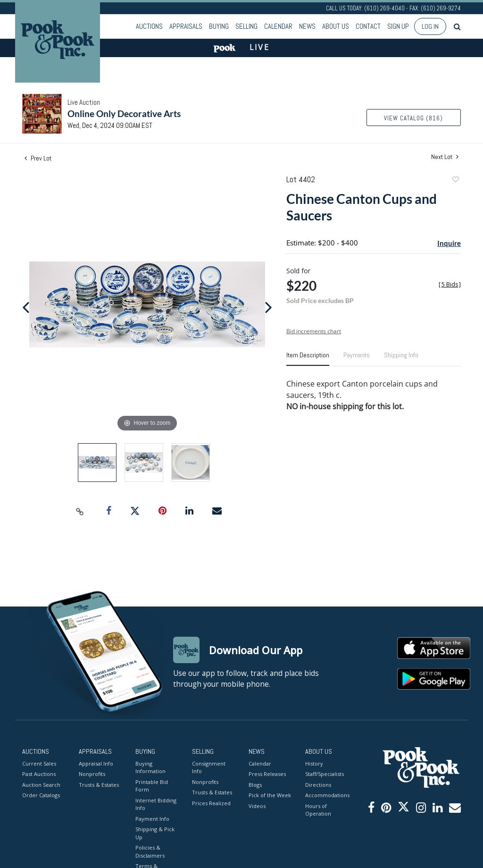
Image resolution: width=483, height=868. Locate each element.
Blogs (255, 785)
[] (450, 284)
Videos (257, 806)
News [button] (307, 26)
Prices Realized (211, 803)
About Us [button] (336, 26)
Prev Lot (38, 158)
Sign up (398, 26)
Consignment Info (209, 767)
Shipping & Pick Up (155, 833)
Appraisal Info (96, 763)
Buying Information (150, 767)
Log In (430, 26)
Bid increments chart (314, 331)
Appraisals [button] (186, 26)
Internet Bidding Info (156, 804)
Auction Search (41, 785)
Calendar (278, 26)
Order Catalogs (41, 795)
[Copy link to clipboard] (80, 511)
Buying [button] (219, 26)
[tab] (308, 359)
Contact (368, 26)
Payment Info (152, 819)
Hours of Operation (318, 810)
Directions (318, 785)
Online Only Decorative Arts (124, 114)
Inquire (449, 243)
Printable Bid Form (152, 786)
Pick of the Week (270, 795)
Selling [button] (246, 26)
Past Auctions (39, 774)
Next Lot (445, 157)
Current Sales (39, 763)
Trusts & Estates (99, 785)
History (314, 763)
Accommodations (326, 795)
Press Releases (267, 774)
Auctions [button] (149, 26)
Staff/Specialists (325, 774)
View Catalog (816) (413, 118)
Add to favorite (455, 181)
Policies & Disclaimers (150, 851)
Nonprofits (92, 774)
